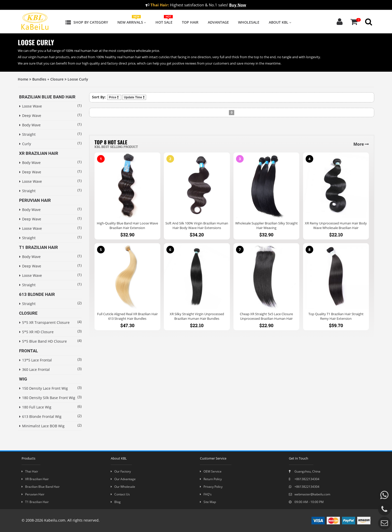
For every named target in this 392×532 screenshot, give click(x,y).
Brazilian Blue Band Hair (41, 487)
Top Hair (190, 22)
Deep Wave (30, 116)
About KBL (280, 22)
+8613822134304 (304, 479)
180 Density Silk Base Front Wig (44, 398)
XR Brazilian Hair (35, 479)
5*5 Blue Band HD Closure (43, 341)
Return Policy (211, 479)
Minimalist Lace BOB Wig (42, 426)
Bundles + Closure (48, 79)
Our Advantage (123, 479)
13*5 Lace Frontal (36, 360)
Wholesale (249, 22)
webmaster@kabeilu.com (310, 494)
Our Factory (121, 471)
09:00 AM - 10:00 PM (306, 502)
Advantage (218, 22)
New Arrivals (132, 22)
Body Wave (30, 125)
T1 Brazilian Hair (35, 502)
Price (114, 97)
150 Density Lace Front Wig (44, 388)
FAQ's (206, 494)
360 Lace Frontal (35, 369)
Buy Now (238, 5)
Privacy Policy (211, 487)
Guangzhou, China (305, 471)
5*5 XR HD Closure (36, 332)
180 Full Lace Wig (35, 407)
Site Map (208, 502)
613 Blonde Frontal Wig (40, 416)
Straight (27, 134)
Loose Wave (31, 106)
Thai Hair (30, 471)
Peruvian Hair (33, 494)
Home (23, 79)
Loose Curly (78, 79)
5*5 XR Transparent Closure (44, 322)
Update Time (134, 97)
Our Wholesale (123, 487)
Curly (25, 144)
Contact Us (120, 494)
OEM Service (211, 471)
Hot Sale (164, 22)
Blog (116, 502)
